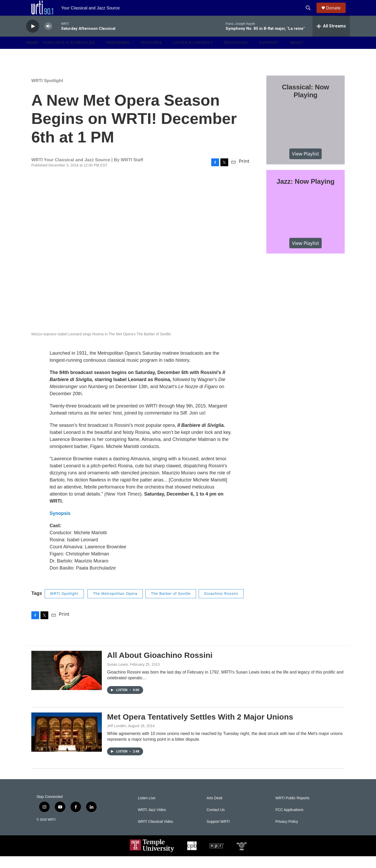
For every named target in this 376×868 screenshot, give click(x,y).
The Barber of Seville (171, 605)
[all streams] (331, 38)
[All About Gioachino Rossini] (67, 682)
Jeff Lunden (117, 738)
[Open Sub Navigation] (99, 54)
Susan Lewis (117, 676)
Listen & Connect (193, 54)
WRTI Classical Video (155, 833)
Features (151, 54)
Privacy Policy (287, 833)
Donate (337, 14)
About (296, 54)
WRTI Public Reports (292, 810)
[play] (33, 38)
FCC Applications (289, 822)
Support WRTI (218, 833)
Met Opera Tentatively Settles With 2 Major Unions (200, 729)
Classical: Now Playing (306, 103)
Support (268, 54)
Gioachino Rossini (221, 605)
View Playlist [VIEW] (305, 165)
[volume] (48, 38)
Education (236, 54)
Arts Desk (215, 810)
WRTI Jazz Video (152, 822)
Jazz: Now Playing (305, 193)
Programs (118, 54)
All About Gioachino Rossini (160, 667)
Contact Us (216, 822)
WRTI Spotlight (47, 92)
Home (32, 54)
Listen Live (147, 810)
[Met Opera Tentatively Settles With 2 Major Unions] (67, 744)
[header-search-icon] (310, 14)
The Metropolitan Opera (115, 605)
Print (244, 173)
